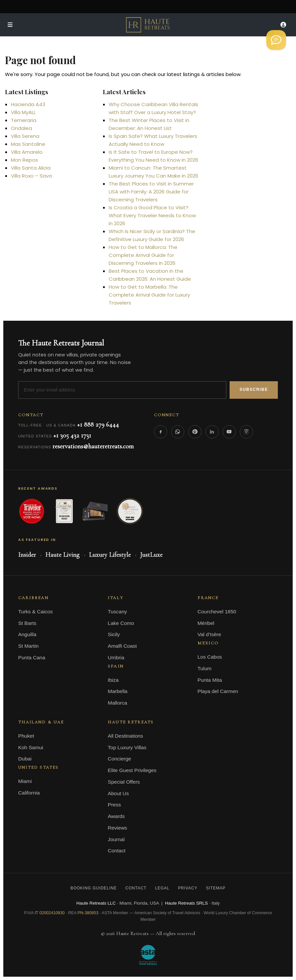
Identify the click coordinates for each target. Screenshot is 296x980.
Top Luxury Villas (127, 747)
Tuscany (117, 612)
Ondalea (21, 128)
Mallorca (117, 703)
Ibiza (113, 680)
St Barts (27, 623)
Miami (25, 781)
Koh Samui (31, 747)
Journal (116, 839)
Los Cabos (210, 657)
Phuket (26, 736)
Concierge (119, 759)
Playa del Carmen (218, 691)
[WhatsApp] (178, 432)
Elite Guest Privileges (132, 770)
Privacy (188, 888)
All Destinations (125, 736)
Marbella (117, 691)
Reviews (117, 828)
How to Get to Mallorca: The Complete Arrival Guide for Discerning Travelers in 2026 (143, 255)
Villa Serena (25, 136)
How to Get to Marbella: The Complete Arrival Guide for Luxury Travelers (149, 295)
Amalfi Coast (122, 646)
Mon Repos (24, 160)
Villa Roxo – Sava (31, 176)
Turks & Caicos (36, 612)
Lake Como (121, 623)
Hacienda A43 (28, 104)
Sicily (114, 634)
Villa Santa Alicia (31, 168)
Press (114, 805)
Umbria (116, 657)
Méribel (206, 623)
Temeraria (24, 120)
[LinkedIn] (212, 432)
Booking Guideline (93, 888)
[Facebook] (161, 432)
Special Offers (124, 782)
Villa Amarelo (27, 152)
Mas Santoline (28, 144)
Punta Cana (32, 657)
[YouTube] (229, 432)
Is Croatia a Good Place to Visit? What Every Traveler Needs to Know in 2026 (152, 215)
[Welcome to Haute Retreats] (276, 40)
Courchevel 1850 (217, 612)
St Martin (28, 646)
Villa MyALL (23, 112)
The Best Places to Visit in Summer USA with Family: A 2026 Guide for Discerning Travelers (151, 192)
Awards (116, 816)
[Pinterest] (195, 432)
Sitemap (216, 888)
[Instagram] (246, 432)
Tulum (205, 668)
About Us (118, 793)
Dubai (25, 759)
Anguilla (27, 634)
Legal (162, 888)
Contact (116, 851)
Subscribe (254, 389)
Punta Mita (210, 680)
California (29, 793)
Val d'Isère (209, 634)
